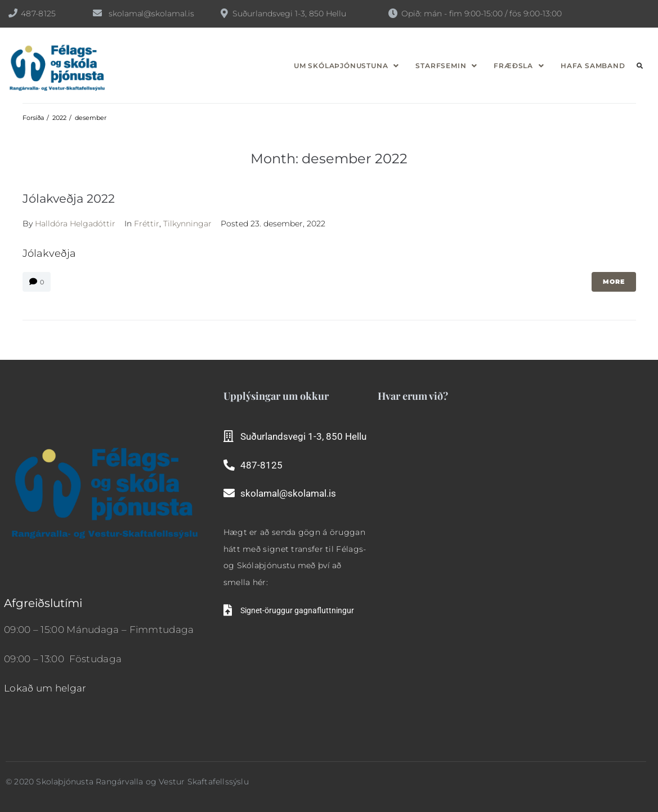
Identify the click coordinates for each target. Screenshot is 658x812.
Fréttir (147, 224)
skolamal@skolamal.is (151, 14)
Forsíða (33, 118)
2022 (59, 118)
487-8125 (38, 14)
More (614, 282)
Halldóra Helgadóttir (75, 224)
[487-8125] (13, 13)
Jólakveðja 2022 (69, 198)
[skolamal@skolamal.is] (97, 13)
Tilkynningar (187, 224)
